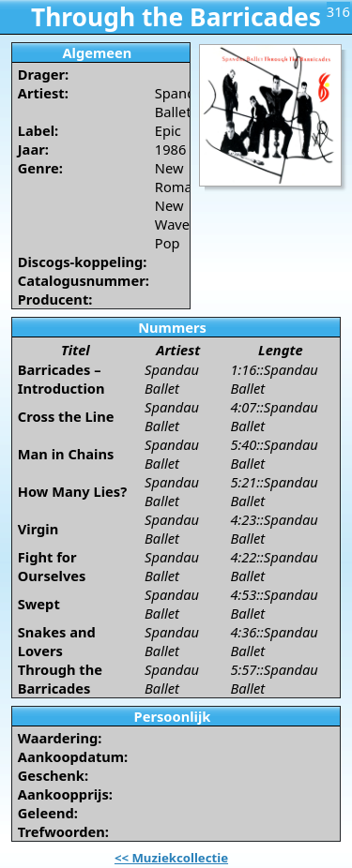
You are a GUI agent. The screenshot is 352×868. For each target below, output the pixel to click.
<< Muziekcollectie (171, 858)
